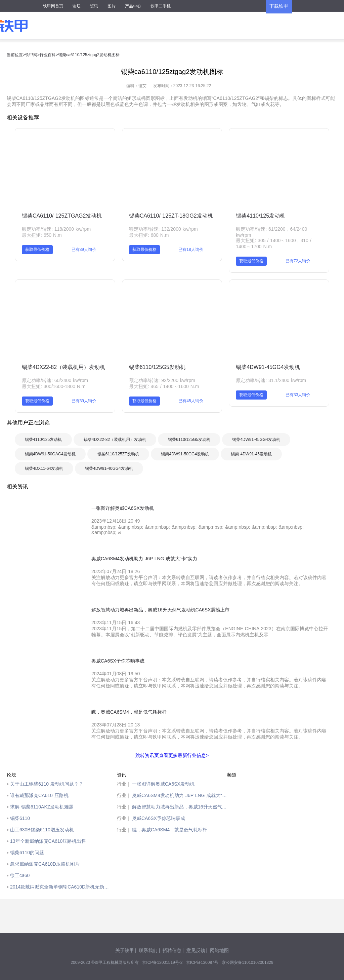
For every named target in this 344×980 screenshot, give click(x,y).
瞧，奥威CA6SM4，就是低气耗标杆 (170, 830)
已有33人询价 (298, 395)
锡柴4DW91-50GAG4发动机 (50, 454)
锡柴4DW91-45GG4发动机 (268, 367)
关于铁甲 (125, 950)
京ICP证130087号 (202, 963)
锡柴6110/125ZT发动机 (118, 454)
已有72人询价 (298, 261)
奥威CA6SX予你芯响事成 (159, 818)
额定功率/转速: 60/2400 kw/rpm (55, 380)
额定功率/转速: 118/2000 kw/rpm (56, 229)
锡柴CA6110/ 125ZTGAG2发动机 (62, 216)
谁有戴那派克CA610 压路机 (39, 795)
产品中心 (133, 6)
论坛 (77, 6)
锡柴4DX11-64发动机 (44, 468)
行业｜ (124, 784)
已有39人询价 (84, 250)
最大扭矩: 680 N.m (149, 235)
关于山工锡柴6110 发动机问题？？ (47, 784)
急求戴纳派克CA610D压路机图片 (45, 864)
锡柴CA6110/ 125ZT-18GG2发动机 (171, 216)
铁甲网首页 (53, 6)
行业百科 (48, 55)
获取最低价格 (37, 250)
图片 (112, 6)
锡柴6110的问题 (27, 853)
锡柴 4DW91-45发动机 (251, 454)
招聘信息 (172, 950)
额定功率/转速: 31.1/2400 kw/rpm (271, 380)
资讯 (94, 6)
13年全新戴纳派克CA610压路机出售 (48, 841)
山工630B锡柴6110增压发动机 (42, 830)
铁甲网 (31, 55)
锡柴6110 (20, 818)
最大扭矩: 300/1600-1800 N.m (54, 386)
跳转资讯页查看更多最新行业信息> (172, 755)
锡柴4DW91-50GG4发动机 (185, 454)
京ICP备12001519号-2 (162, 963)
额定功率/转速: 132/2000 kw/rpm (163, 229)
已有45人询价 (191, 401)
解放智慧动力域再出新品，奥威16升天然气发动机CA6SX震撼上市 (180, 807)
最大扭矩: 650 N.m (42, 235)
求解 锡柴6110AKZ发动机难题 (42, 807)
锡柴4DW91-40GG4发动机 (109, 468)
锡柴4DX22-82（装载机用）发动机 (63, 367)
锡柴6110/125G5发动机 (157, 367)
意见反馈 (196, 950)
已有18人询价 (191, 250)
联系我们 (148, 950)
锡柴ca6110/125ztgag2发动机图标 (89, 55)
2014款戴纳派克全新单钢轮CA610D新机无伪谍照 (62, 887)
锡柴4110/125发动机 (261, 216)
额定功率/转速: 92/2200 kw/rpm (162, 380)
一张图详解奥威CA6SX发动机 (163, 784)
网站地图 (219, 950)
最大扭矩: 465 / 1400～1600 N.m (164, 386)
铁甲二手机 (161, 6)
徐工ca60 (20, 875)
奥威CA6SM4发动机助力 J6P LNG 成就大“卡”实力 (180, 795)
